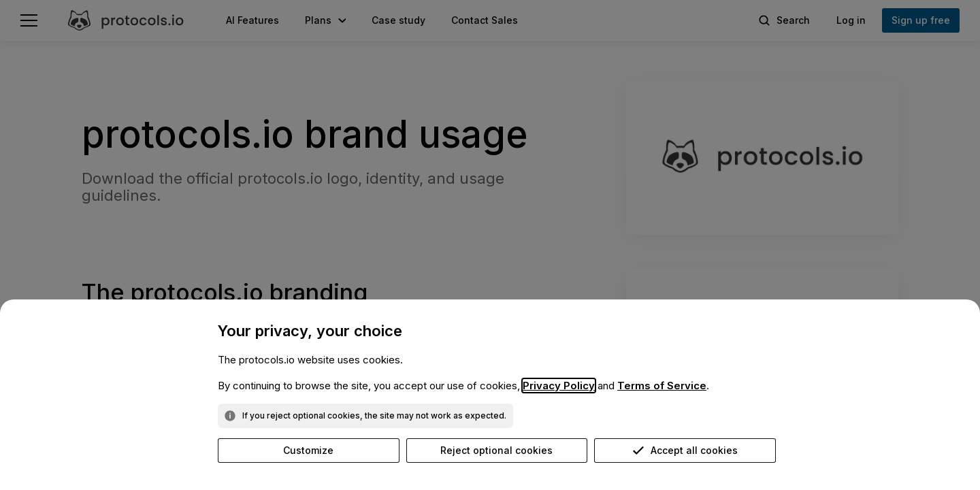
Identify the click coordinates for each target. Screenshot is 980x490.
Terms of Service (662, 386)
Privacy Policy (559, 386)
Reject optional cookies (496, 450)
